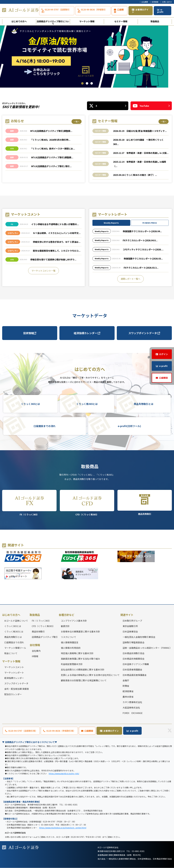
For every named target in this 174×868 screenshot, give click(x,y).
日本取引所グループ (132, 621)
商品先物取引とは (144, 404)
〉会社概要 (144, 2)
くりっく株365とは (87, 404)
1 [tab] (82, 83)
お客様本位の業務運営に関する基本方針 (80, 631)
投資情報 (30, 333)
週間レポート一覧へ (130, 279)
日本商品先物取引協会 (133, 653)
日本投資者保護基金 (132, 669)
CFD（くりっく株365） (87, 503)
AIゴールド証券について (16, 621)
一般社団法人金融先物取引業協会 (139, 637)
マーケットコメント (14, 667)
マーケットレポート (14, 673)
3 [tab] (92, 83)
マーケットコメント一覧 (43, 271)
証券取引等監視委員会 (133, 642)
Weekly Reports (111, 223)
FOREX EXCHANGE (133, 713)
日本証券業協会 (130, 631)
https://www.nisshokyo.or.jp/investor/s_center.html (63, 828)
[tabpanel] (87, 57)
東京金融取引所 (130, 626)
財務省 (126, 686)
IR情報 (35, 656)
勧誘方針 (65, 626)
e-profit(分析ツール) (129, 426)
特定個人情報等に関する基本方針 (77, 653)
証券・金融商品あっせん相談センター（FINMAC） (147, 648)
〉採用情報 (154, 2)
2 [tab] (87, 83)
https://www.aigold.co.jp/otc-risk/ (64, 774)
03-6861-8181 (138, 851)
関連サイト (127, 615)
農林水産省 (128, 697)
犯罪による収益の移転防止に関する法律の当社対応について (90, 675)
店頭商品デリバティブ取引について (53, 22)
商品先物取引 (145, 503)
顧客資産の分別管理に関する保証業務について (84, 680)
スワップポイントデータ (144, 333)
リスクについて (69, 637)
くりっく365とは (30, 404)
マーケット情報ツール (15, 648)
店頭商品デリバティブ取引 (45, 637)
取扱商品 (155, 21)
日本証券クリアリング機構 (136, 664)
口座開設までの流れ (45, 426)
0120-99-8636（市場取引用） (92, 11)
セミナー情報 (121, 21)
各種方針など (66, 615)
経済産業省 (128, 691)
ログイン (164, 354)
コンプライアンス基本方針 (74, 621)
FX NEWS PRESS (150, 223)
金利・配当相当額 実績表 (17, 689)
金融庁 (126, 680)
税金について (11, 653)
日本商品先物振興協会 (133, 659)
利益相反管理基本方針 (72, 664)
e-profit (160, 11)
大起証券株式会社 (131, 708)
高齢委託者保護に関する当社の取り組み (80, 659)
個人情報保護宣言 (70, 642)
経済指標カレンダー (87, 333)
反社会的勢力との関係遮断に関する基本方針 (83, 669)
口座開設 (119, 11)
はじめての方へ (19, 21)
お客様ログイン (140, 11)
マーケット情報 (87, 21)
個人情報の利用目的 (71, 648)
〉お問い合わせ (166, 2)
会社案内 (36, 651)
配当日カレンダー (13, 694)
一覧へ (77, 122)
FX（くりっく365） (29, 503)
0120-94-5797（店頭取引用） (55, 11)
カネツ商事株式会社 (132, 702)
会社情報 (35, 645)
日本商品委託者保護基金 (135, 675)
